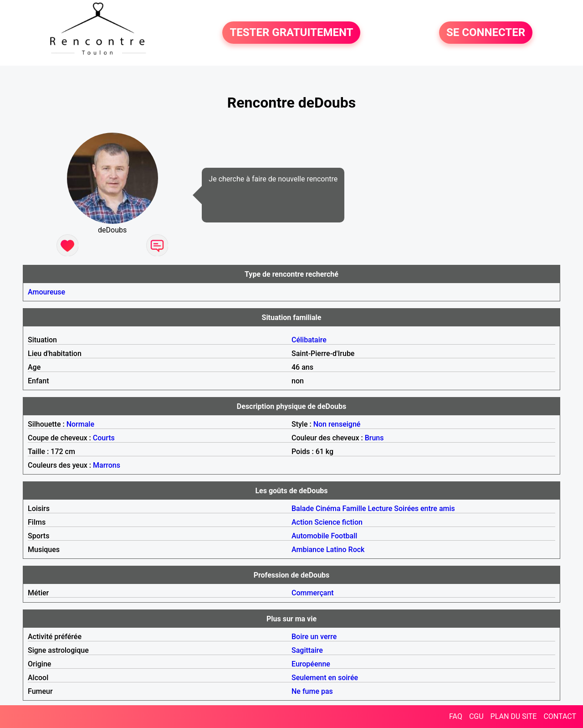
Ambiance (308, 550)
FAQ (456, 716)
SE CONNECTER (486, 33)
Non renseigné (337, 424)
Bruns (374, 438)
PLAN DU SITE (514, 716)
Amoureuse (46, 292)
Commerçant (313, 593)
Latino (336, 550)
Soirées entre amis (424, 509)
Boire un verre (314, 637)
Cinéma (328, 509)
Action (302, 522)
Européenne (311, 664)
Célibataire (309, 340)
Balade (303, 509)
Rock (357, 550)
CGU (476, 716)
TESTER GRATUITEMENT (291, 33)
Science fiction (338, 522)
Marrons (107, 465)
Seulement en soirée (325, 678)
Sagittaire (307, 650)
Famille (354, 509)
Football (344, 536)
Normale (80, 424)
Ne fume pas (312, 691)
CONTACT (560, 716)
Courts (104, 438)
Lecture (380, 509)
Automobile (310, 536)
